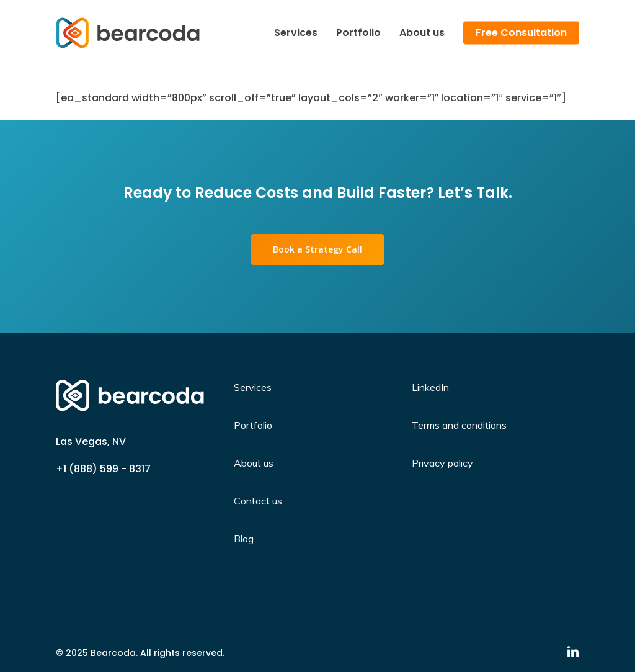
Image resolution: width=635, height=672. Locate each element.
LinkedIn (430, 387)
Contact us (258, 501)
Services (253, 387)
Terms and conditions (459, 425)
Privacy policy (442, 463)
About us (254, 463)
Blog (244, 539)
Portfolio (253, 425)
